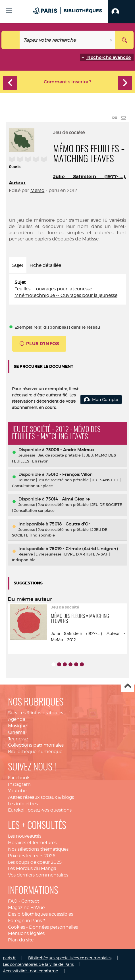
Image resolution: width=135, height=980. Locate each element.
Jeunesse (18, 739)
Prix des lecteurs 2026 (32, 856)
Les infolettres (23, 804)
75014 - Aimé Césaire (68, 499)
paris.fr (9, 958)
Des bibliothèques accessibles (40, 914)
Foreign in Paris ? (26, 921)
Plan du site (21, 940)
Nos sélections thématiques (38, 849)
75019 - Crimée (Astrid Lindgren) (84, 549)
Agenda (17, 719)
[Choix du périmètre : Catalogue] (11, 40)
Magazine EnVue (26, 908)
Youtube (17, 791)
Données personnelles (53, 927)
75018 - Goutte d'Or (70, 524)
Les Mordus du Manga (32, 868)
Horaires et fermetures (32, 843)
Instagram (19, 784)
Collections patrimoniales (36, 745)
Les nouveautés (25, 836)
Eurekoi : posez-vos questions (40, 810)
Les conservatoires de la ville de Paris (38, 964)
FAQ (13, 901)
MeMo (38, 190)
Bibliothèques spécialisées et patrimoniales (70, 958)
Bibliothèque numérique (35, 752)
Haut (127, 686)
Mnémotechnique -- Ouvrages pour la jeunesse (66, 295)
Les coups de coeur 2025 (35, 862)
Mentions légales (26, 933)
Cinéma (17, 732)
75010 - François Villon (69, 474)
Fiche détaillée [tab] (45, 265)
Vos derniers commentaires (38, 875)
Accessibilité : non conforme (30, 971)
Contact (30, 901)
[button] (121, 11)
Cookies (16, 927)
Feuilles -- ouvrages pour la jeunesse (53, 289)
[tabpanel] (67, 289)
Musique (17, 726)
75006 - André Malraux (70, 450)
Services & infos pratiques (36, 713)
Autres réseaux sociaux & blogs (41, 797)
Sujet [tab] (18, 265)
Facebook (19, 778)
